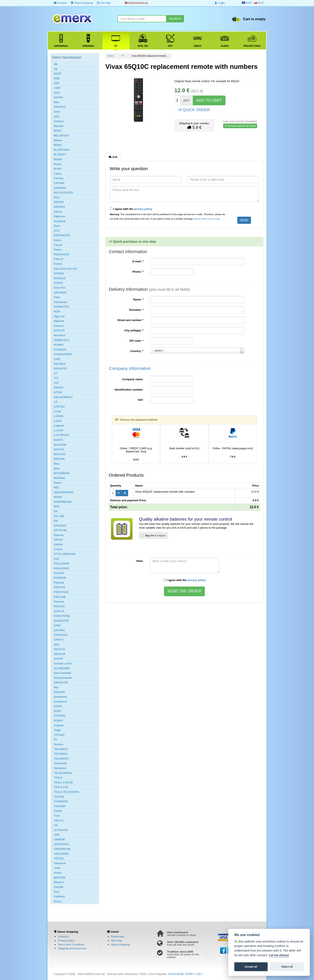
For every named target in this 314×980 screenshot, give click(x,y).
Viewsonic (60, 863)
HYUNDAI (60, 350)
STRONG (60, 716)
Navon (58, 483)
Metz (57, 464)
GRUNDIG (60, 293)
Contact (60, 3)
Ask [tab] (113, 157)
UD (56, 825)
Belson (58, 140)
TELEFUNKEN (63, 773)
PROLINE (60, 597)
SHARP (58, 659)
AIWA (57, 88)
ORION (58, 545)
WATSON (60, 878)
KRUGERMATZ (63, 397)
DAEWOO (60, 188)
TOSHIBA (60, 806)
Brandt (58, 159)
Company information (130, 368)
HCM (57, 311)
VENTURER (61, 854)
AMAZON (60, 107)
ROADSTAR (61, 621)
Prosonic (59, 602)
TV (123, 56)
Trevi (57, 816)
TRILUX (59, 821)
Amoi (57, 112)
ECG (57, 231)
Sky (56, 687)
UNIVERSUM (62, 849)
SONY (58, 711)
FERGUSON (62, 254)
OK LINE (59, 516)
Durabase (60, 221)
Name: (138, 299)
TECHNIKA (61, 754)
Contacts (63, 937)
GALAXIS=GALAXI (65, 269)
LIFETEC (59, 407)
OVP (57, 559)
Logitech (59, 426)
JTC (56, 378)
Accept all (251, 967)
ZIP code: (136, 341)
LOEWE (59, 416)
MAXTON (60, 454)
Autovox (59, 121)
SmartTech (60, 702)
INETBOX (60, 364)
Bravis (58, 164)
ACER (58, 74)
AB (56, 69)
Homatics (59, 335)
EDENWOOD (62, 235)
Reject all (287, 967)
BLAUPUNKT (62, 150)
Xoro (57, 892)
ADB (57, 78)
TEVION (59, 797)
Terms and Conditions (71, 945)
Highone (59, 321)
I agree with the (131, 209)
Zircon (58, 901)
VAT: (141, 400)
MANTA (58, 440)
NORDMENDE (63, 502)
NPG (57, 506)
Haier (57, 297)
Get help (104, 3)
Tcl (55, 739)
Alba (56, 102)
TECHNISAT (61, 759)
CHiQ (57, 359)
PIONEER (60, 578)
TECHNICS (61, 749)
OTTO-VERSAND (65, 554)
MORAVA (59, 478)
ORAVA (58, 540)
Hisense (59, 326)
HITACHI (59, 330)
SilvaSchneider (63, 678)
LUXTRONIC (62, 435)
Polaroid (59, 583)
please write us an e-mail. (207, 219)
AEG (57, 83)
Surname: (136, 310)
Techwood (60, 768)
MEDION (59, 459)
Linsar (57, 411)
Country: (137, 351)
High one (59, 316)
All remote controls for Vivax (240, 126)
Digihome (60, 216)
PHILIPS (59, 573)
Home (110, 56)
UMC (57, 835)
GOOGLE (60, 278)
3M (56, 64)
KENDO (59, 387)
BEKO (58, 131)
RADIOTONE (62, 616)
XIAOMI (59, 887)
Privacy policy (66, 941)
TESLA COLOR (63, 782)
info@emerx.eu (136, 3)
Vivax (57, 868)
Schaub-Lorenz (63, 663)
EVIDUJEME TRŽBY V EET (185, 974)
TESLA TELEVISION (66, 792)
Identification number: (129, 390)
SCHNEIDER (62, 668)
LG (56, 402)
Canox (58, 174)
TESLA (58, 778)
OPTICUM (60, 530)
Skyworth (59, 692)
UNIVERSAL (62, 844)
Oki (56, 521)
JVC (56, 383)
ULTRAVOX (61, 830)
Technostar (60, 763)
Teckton (58, 744)
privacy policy (143, 209)
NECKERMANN (63, 492)
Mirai (57, 469)
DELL (57, 197)
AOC (57, 117)
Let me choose (279, 955)
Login (220, 3)
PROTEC (59, 606)
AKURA (58, 97)
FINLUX (59, 259)
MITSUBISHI (62, 473)
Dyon (57, 226)
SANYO (59, 640)
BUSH (58, 169)
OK (56, 511)
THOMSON (61, 801)
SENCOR (60, 654)
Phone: (138, 272)
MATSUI (59, 449)
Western (59, 882)
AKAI (57, 93)
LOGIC (58, 421)
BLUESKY (60, 154)
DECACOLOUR (63, 193)
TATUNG (59, 735)
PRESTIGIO (61, 592)
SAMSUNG (61, 635)
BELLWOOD (61, 135)
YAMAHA (59, 897)
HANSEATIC (61, 307)
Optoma (59, 535)
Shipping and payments (72, 948)
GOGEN (59, 273)
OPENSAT (60, 526)
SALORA (59, 630)
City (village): (134, 330)
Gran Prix (60, 288)
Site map (116, 941)
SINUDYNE (61, 682)
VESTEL (59, 858)
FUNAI (58, 264)
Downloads (118, 937)
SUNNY (59, 721)
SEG (57, 645)
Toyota (58, 811)
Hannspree (60, 302)
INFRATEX (60, 369)
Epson (58, 240)
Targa (57, 730)
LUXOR (58, 430)
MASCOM (60, 445)
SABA (57, 625)
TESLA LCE (61, 787)
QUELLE (59, 611)
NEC (57, 487)
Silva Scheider (62, 673)
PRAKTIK (60, 587)
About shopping (82, 3)
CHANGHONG (63, 354)
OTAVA (58, 549)
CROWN (59, 183)
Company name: (133, 379)
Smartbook (60, 697)
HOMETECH (62, 340)
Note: (140, 561)
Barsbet (58, 126)
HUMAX (59, 345)
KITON (58, 392)
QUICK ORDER (194, 110)
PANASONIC (62, 568)
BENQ (58, 145)
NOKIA (58, 497)
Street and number (130, 320)
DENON (59, 202)
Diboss (58, 212)
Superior (59, 725)
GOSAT (58, 283)
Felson (58, 250)
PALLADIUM (61, 563)
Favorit (58, 245)
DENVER (59, 207)
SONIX (58, 706)
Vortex (58, 873)
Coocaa (58, 178)
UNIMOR (59, 839)
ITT (56, 373)
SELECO (59, 649)
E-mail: (138, 261)
